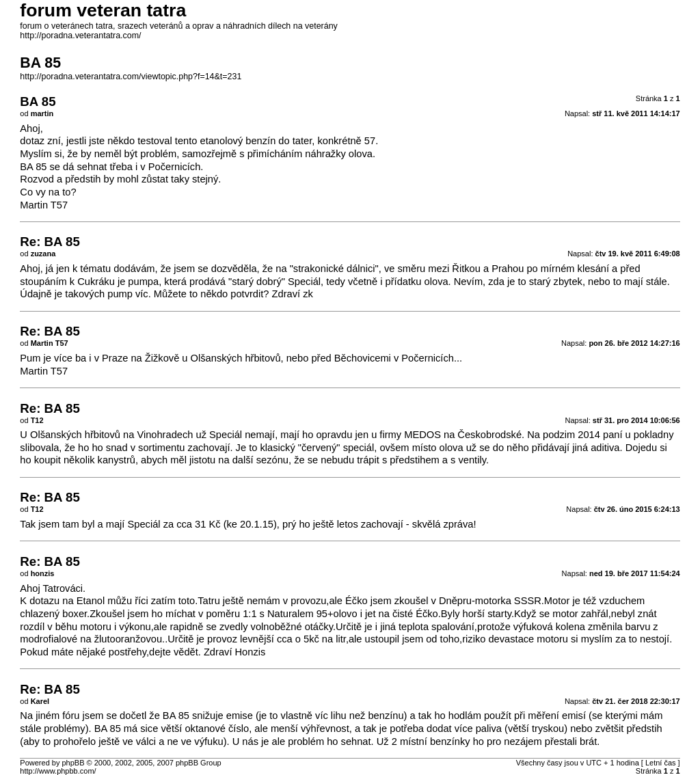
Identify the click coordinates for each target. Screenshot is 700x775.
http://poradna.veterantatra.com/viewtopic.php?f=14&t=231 (131, 77)
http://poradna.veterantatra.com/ (80, 36)
